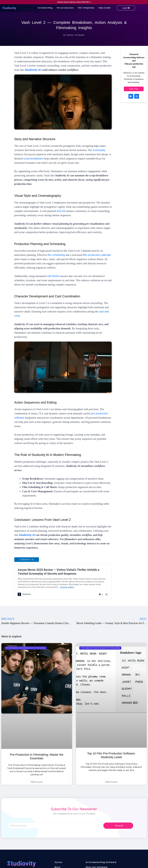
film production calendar (97, 255)
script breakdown (33, 159)
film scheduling (56, 255)
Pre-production (65, 8)
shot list (61, 211)
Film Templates (86, 8)
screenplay (99, 150)
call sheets (53, 276)
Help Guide (105, 8)
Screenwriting (45, 8)
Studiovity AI (33, 70)
